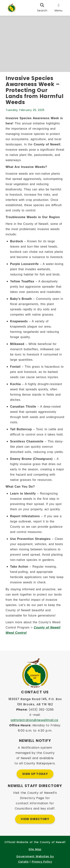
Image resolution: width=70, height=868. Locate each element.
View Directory (35, 819)
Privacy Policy (42, 862)
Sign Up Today (35, 774)
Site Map (35, 849)
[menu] (59, 8)
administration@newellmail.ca (34, 720)
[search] (42, 8)
